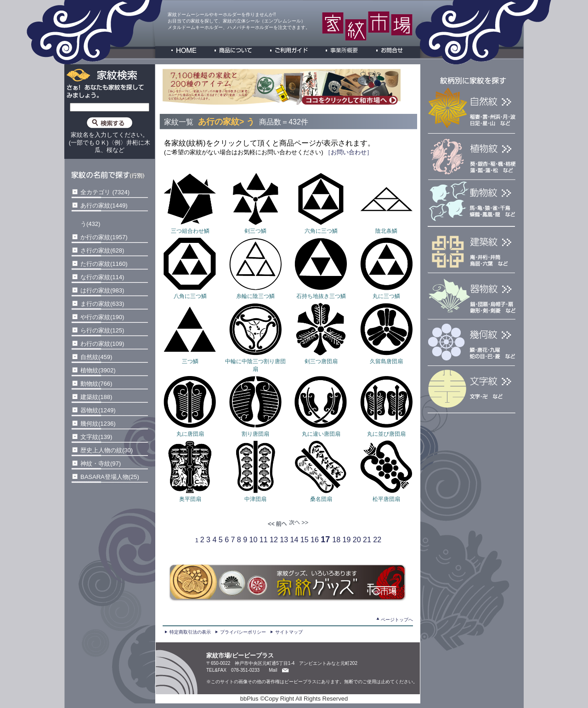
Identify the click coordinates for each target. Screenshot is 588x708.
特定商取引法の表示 (190, 632)
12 (274, 540)
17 (325, 539)
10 (254, 540)
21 (367, 540)
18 (336, 540)
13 (284, 540)
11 (264, 540)
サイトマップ (289, 632)
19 (347, 540)
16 (315, 540)
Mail (273, 670)
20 (357, 540)
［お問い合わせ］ (348, 152)
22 (377, 540)
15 (305, 540)
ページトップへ (397, 620)
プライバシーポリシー (243, 632)
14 (294, 540)
